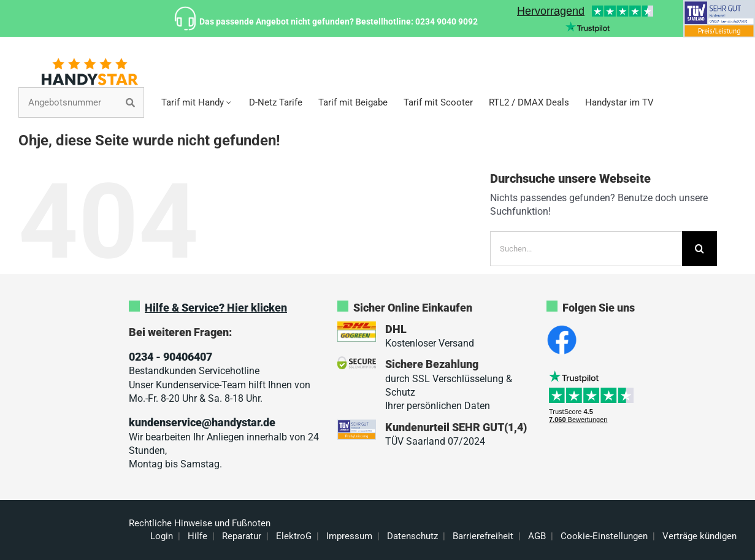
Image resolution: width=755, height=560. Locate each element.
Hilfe (197, 536)
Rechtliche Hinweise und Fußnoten (200, 523)
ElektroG (294, 536)
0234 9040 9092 (446, 21)
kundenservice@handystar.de (202, 422)
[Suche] (699, 249)
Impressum (349, 536)
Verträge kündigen (699, 536)
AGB (537, 536)
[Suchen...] (586, 249)
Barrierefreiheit (483, 536)
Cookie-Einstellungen (604, 536)
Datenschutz (412, 536)
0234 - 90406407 (171, 357)
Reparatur (242, 536)
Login (162, 536)
